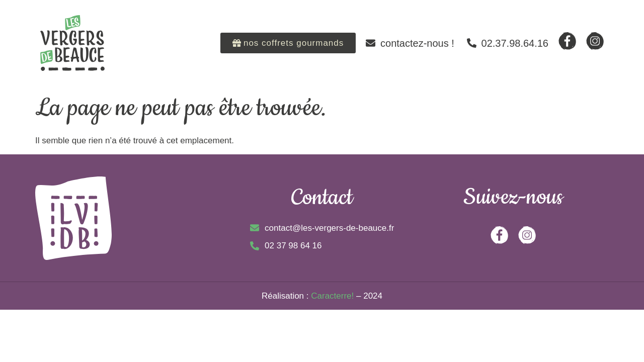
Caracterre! (332, 296)
